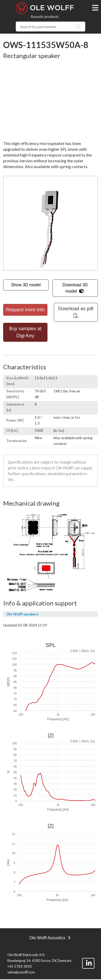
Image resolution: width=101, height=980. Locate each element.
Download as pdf (76, 312)
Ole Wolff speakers (22, 614)
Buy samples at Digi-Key (25, 332)
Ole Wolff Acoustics (50, 938)
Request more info (25, 310)
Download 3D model (75, 288)
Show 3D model (26, 285)
